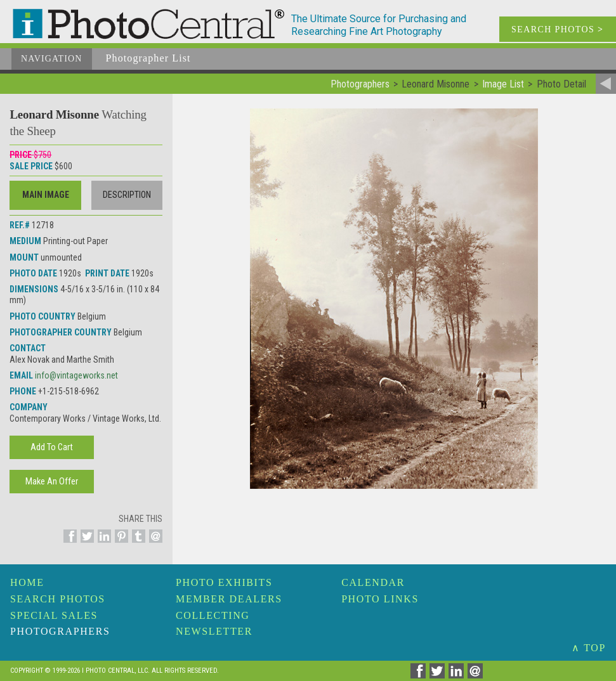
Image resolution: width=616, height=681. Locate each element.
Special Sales (54, 615)
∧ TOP (589, 648)
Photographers (60, 631)
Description (127, 195)
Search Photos (58, 599)
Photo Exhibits (224, 582)
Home (27, 582)
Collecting (213, 615)
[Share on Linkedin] (102, 543)
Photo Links (380, 599)
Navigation (52, 59)
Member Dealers (229, 599)
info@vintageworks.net (76, 375)
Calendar (373, 582)
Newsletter (214, 631)
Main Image (46, 195)
